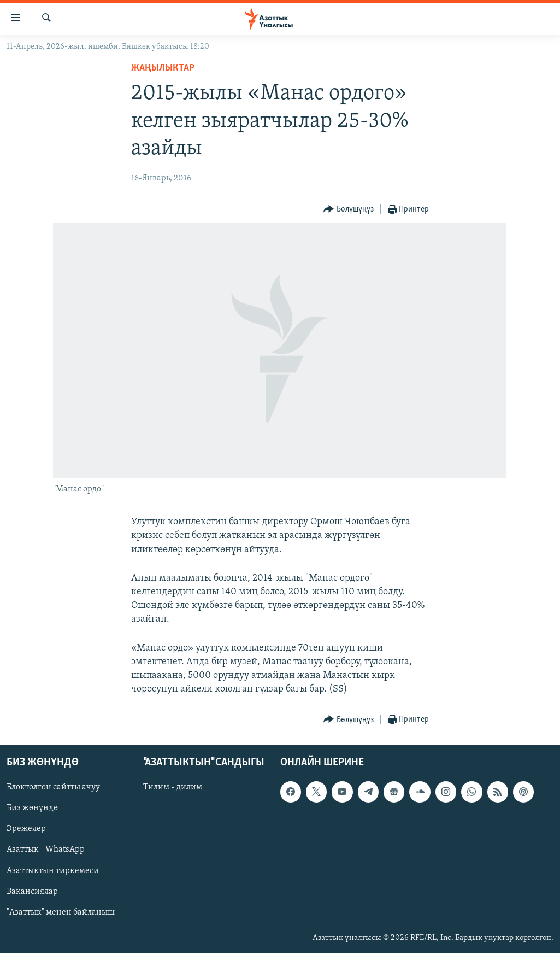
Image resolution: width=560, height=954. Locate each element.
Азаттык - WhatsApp (46, 850)
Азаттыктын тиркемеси (53, 871)
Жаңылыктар (163, 68)
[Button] (349, 210)
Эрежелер (26, 829)
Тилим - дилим (173, 788)
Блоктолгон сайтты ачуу (53, 788)
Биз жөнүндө (32, 809)
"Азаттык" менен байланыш (61, 912)
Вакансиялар (32, 892)
